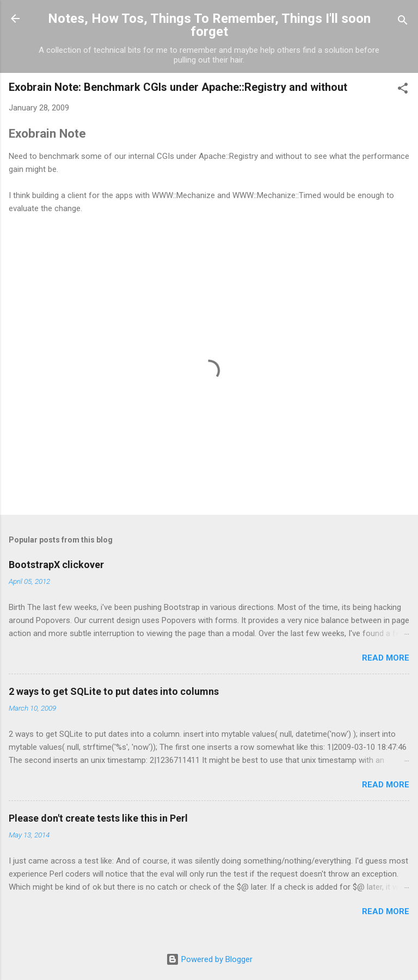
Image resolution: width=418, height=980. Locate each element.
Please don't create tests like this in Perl (98, 818)
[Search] (403, 22)
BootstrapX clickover (56, 565)
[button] (403, 90)
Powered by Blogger (209, 959)
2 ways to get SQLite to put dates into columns (114, 691)
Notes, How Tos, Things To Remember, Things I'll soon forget (209, 25)
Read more (386, 658)
